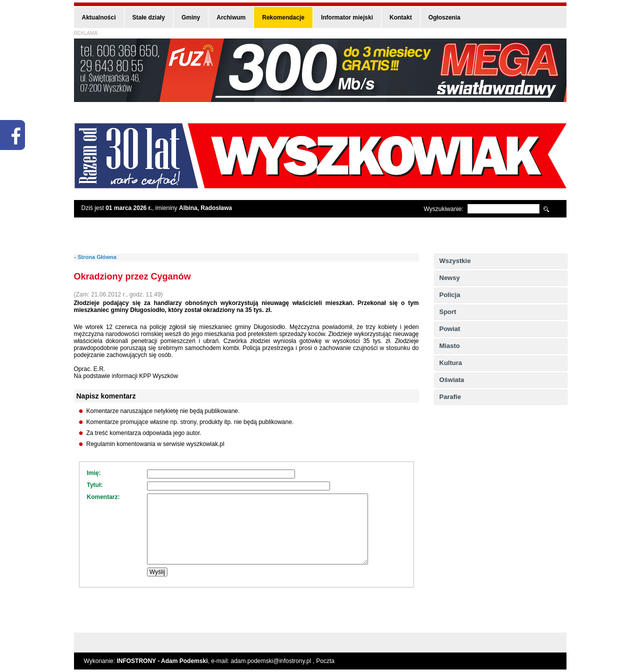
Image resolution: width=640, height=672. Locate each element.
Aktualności (99, 17)
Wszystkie (455, 261)
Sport (448, 312)
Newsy (450, 278)
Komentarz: (103, 497)
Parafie (450, 397)
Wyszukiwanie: (444, 209)
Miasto (450, 346)
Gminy (191, 17)
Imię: (94, 473)
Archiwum (231, 17)
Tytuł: (95, 485)
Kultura (451, 363)
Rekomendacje (283, 17)
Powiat (450, 329)
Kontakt (401, 17)
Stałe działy (149, 17)
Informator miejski (347, 17)
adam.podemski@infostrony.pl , (274, 661)
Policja (450, 295)
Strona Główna (97, 257)
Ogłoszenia (444, 17)
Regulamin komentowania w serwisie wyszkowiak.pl (155, 444)
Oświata (452, 380)
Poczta (325, 661)
